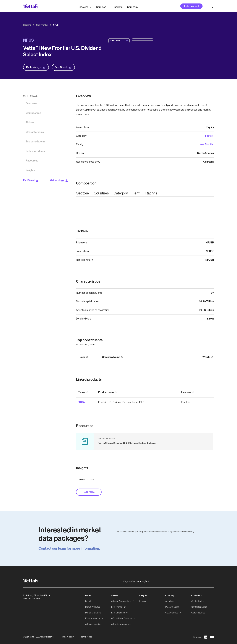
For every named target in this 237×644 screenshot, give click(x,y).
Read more (89, 490)
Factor (209, 136)
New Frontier (206, 144)
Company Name (111, 357)
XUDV (82, 402)
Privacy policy (68, 635)
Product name (106, 392)
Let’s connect (191, 6)
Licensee (186, 392)
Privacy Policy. (188, 530)
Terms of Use (86, 635)
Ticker (82, 357)
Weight (206, 357)
